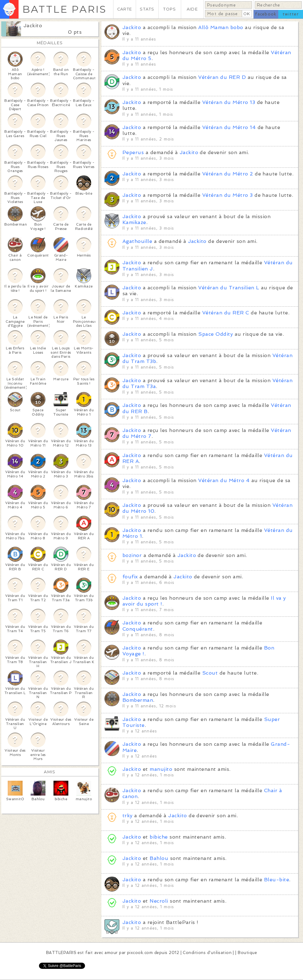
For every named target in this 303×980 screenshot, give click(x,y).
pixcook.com (140, 953)
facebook (266, 14)
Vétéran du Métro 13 (229, 102)
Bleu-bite (277, 880)
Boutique (247, 953)
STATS (147, 9)
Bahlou (159, 858)
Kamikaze (134, 222)
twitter (291, 14)
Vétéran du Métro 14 (229, 127)
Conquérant (138, 629)
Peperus (133, 152)
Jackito (33, 26)
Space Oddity (216, 334)
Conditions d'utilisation (207, 953)
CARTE (125, 9)
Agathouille (137, 241)
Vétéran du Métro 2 (228, 174)
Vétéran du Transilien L (229, 288)
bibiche (159, 837)
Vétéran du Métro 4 (224, 480)
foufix (131, 577)
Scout (210, 673)
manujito (161, 769)
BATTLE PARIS (64, 9)
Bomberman (138, 700)
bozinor (132, 555)
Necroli (159, 901)
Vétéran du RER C (226, 313)
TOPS (170, 9)
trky (128, 816)
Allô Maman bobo (221, 27)
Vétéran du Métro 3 (228, 195)
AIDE (192, 9)
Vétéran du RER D (222, 77)
